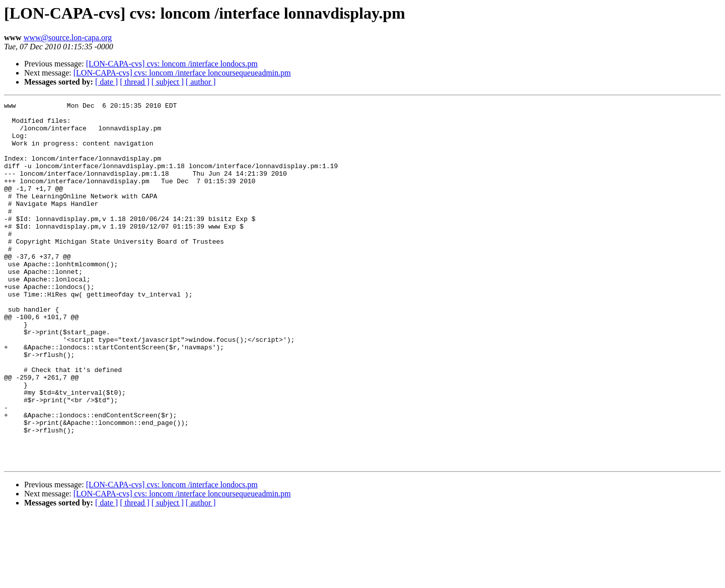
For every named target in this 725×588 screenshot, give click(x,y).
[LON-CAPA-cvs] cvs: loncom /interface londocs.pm (172, 64)
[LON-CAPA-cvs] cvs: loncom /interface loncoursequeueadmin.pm (182, 73)
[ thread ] (135, 82)
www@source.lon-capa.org (68, 38)
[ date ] (106, 82)
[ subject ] (168, 82)
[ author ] (201, 82)
